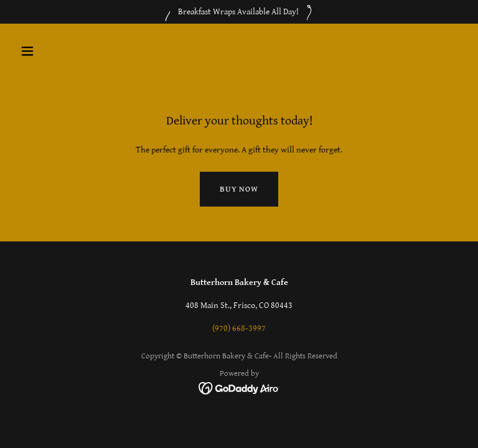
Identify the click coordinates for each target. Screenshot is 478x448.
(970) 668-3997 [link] (239, 329)
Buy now (239, 189)
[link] (239, 388)
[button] (66, 51)
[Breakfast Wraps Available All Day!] (239, 12)
